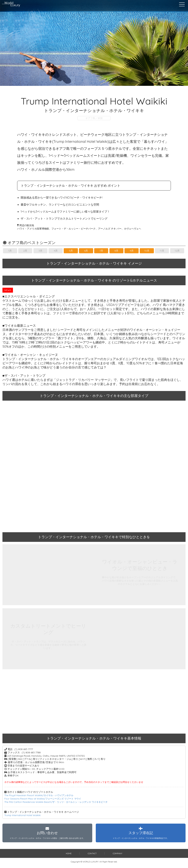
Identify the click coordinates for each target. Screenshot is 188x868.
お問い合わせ (47, 834)
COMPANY (118, 856)
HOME (68, 856)
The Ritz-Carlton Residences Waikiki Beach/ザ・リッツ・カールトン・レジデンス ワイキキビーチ (59, 802)
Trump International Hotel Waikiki (24, 815)
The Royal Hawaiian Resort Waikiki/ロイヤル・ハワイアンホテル (41, 795)
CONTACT (92, 856)
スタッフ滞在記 (141, 834)
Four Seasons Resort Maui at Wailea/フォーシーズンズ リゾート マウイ (45, 799)
